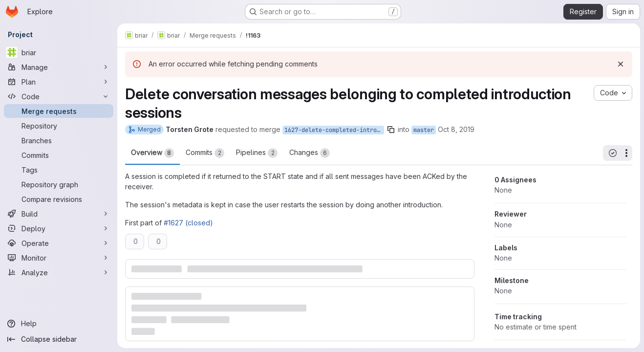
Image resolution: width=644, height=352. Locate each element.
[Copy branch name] (391, 130)
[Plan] (59, 82)
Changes (310, 153)
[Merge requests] (59, 111)
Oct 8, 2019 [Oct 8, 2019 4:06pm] (456, 129)
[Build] (59, 214)
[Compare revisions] (59, 199)
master (424, 130)
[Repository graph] (59, 184)
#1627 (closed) (188, 223)
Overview (152, 153)
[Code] (59, 96)
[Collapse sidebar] (59, 339)
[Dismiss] (621, 64)
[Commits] (59, 155)
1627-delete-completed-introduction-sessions (334, 130)
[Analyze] (59, 272)
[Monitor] (59, 258)
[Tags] (59, 170)
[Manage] (59, 67)
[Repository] (59, 126)
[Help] (59, 324)
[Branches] (59, 140)
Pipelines (257, 153)
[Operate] (59, 243)
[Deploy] (59, 228)
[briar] (59, 52)
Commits (205, 153)
